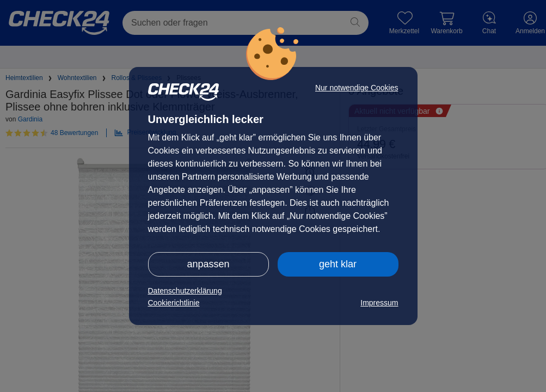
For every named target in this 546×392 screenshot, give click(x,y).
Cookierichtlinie (174, 303)
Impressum (379, 303)
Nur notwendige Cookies (357, 88)
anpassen (208, 264)
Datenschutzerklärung (185, 291)
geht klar (338, 264)
